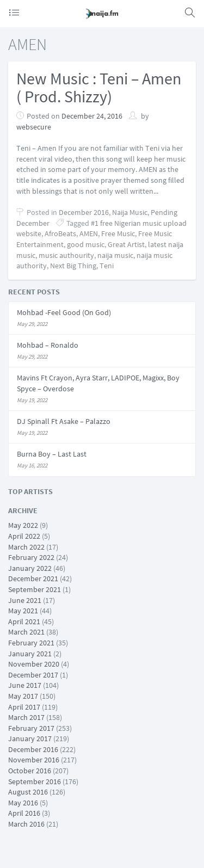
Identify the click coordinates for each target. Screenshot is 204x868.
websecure (34, 127)
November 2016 (34, 760)
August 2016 (28, 792)
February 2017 (31, 728)
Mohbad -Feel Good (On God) (64, 312)
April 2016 (24, 813)
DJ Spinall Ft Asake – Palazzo (64, 421)
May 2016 (23, 803)
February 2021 (31, 643)
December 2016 (84, 212)
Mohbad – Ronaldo (48, 345)
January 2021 (30, 654)
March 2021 (26, 632)
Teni (107, 266)
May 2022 (23, 525)
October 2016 (30, 771)
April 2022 (24, 536)
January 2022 (30, 568)
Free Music (118, 233)
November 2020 (34, 664)
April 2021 (24, 621)
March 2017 (26, 717)
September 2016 (35, 781)
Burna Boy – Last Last (52, 454)
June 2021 (25, 600)
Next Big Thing (73, 266)
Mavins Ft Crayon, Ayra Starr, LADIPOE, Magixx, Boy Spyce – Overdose (98, 383)
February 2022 (31, 557)
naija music (115, 255)
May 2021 (23, 611)
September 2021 (35, 589)
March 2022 (26, 547)
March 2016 (26, 824)
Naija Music (130, 212)
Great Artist (126, 244)
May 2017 (23, 696)
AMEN (89, 233)
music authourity (66, 255)
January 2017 (30, 738)
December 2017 (33, 675)
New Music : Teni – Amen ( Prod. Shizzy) (99, 87)
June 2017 (25, 685)
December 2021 (33, 578)
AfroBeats (60, 233)
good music (86, 244)
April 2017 (24, 707)
